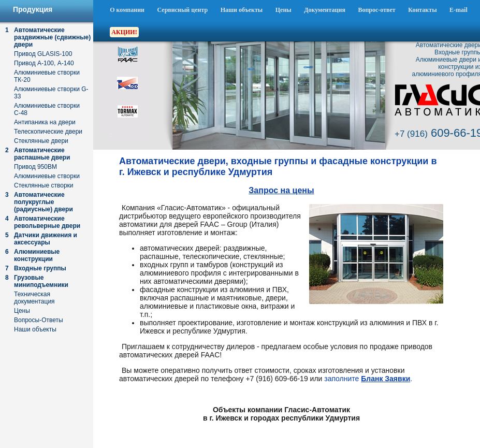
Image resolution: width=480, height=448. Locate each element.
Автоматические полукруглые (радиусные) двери (43, 202)
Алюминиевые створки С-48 (47, 109)
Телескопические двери (48, 132)
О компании (127, 10)
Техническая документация (34, 298)
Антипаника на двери (45, 122)
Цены (283, 10)
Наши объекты (242, 10)
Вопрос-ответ (376, 10)
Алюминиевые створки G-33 (51, 93)
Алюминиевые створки (47, 176)
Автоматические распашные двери (42, 154)
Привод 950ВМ (35, 167)
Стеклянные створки (44, 185)
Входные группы (40, 268)
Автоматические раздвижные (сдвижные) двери (52, 37)
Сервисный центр (183, 10)
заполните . (368, 379)
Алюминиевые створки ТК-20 (47, 76)
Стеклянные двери (41, 141)
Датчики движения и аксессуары (46, 239)
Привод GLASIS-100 (43, 54)
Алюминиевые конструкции (37, 255)
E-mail (459, 10)
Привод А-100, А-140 (44, 63)
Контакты (422, 10)
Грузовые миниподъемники (41, 281)
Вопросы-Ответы (39, 320)
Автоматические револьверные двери (47, 222)
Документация (325, 10)
